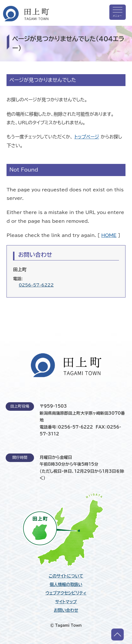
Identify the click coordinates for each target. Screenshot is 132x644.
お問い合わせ (66, 610)
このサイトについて (66, 576)
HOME (109, 235)
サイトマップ (66, 602)
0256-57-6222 (36, 285)
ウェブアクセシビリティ (66, 593)
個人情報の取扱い (66, 585)
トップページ (87, 137)
